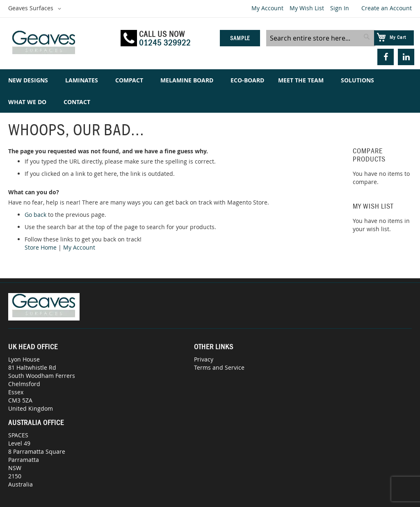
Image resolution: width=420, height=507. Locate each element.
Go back (35, 215)
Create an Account (387, 8)
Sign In (340, 8)
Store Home (41, 247)
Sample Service (240, 41)
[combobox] (321, 38)
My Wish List (307, 8)
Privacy (204, 359)
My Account (267, 8)
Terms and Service (219, 367)
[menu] (210, 91)
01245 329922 (165, 43)
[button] (36, 9)
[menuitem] (30, 80)
